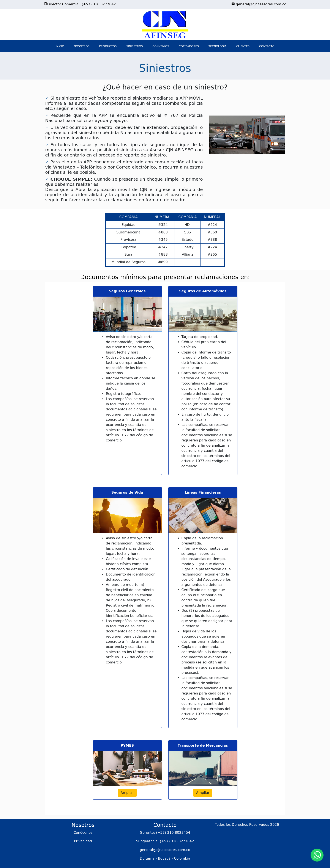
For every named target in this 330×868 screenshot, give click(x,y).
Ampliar (127, 793)
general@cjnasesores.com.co (259, 4)
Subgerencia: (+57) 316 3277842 (165, 841)
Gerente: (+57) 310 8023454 (165, 833)
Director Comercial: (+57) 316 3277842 (80, 4)
